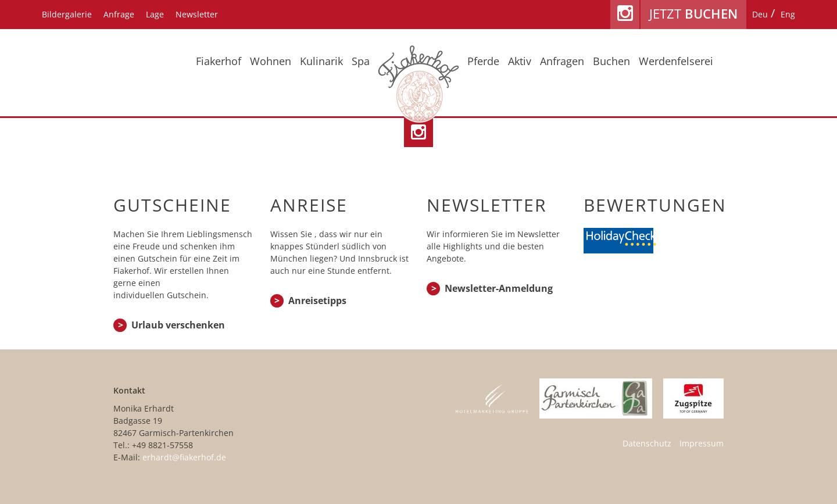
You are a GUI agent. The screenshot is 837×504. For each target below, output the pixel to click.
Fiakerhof (219, 61)
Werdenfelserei (676, 61)
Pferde (483, 61)
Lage (155, 14)
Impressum (702, 443)
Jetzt (693, 13)
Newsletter (197, 14)
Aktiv (520, 61)
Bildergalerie (67, 14)
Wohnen (271, 61)
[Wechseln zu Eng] (788, 15)
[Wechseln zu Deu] (760, 15)
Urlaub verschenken (178, 325)
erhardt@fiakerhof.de (184, 457)
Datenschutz (647, 443)
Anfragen (562, 61)
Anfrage (119, 14)
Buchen (611, 61)
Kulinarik (321, 61)
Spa (361, 61)
